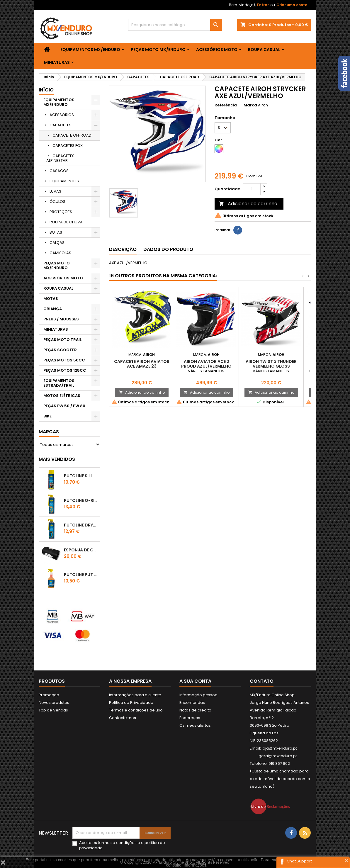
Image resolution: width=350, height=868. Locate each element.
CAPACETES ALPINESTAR (60, 158)
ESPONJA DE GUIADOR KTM (81, 550)
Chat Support (299, 861)
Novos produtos (54, 703)
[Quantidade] (252, 189)
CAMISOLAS (60, 253)
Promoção (49, 695)
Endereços (190, 718)
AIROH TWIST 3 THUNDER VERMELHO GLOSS (271, 364)
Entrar (263, 5)
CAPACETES (61, 125)
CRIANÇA (53, 309)
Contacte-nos (123, 718)
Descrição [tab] (123, 249)
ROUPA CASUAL (264, 50)
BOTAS (56, 232)
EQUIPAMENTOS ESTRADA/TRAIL (59, 383)
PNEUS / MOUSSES (61, 319)
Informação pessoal (199, 695)
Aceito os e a (122, 845)
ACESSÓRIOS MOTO (217, 50)
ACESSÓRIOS (62, 115)
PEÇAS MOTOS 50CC (64, 360)
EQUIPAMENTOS (64, 181)
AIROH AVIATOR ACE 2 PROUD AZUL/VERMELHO (206, 364)
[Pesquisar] (175, 25)
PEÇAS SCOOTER (60, 350)
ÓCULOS (57, 202)
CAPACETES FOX (68, 146)
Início (46, 90)
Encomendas (192, 703)
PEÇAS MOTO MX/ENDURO (158, 50)
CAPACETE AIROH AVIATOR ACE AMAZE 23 (142, 364)
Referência (226, 105)
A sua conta (195, 681)
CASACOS (59, 171)
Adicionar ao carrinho (248, 204)
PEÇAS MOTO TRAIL (62, 340)
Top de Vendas (53, 710)
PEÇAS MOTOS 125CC (65, 370)
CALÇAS (57, 243)
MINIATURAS (57, 62)
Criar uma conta (292, 5)
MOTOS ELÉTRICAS (62, 396)
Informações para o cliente (135, 695)
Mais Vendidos (57, 459)
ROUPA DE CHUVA (66, 222)
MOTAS (51, 299)
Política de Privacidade (131, 703)
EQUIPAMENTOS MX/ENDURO (90, 50)
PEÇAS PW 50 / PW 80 (64, 406)
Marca (250, 105)
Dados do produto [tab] (168, 249)
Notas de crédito (195, 710)
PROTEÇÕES (61, 212)
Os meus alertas (195, 725)
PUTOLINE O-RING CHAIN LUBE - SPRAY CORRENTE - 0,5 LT (81, 500)
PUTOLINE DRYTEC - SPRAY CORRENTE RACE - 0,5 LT (81, 525)
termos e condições (117, 843)
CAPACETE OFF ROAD (72, 135)
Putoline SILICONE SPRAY (81, 476)
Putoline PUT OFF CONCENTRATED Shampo (81, 575)
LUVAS (55, 191)
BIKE (47, 416)
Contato (262, 681)
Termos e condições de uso (136, 710)
